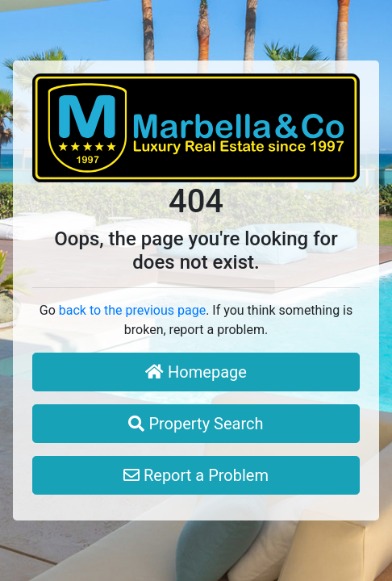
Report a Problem (196, 475)
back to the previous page (132, 310)
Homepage (196, 372)
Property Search (196, 424)
